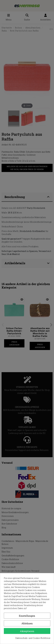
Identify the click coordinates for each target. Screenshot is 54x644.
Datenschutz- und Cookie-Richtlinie (33, 638)
